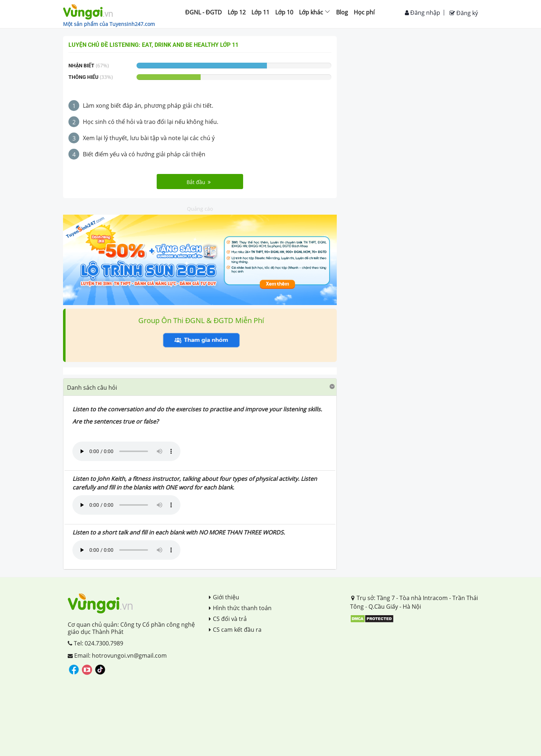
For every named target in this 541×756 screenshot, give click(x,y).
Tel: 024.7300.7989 (95, 643)
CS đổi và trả (228, 619)
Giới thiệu (224, 597)
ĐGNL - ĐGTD (204, 12)
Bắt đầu (199, 182)
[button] (200, 387)
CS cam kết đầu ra (235, 630)
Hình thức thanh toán (240, 608)
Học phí (364, 12)
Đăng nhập (422, 13)
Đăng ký (464, 13)
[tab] (200, 387)
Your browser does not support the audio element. (126, 451)
